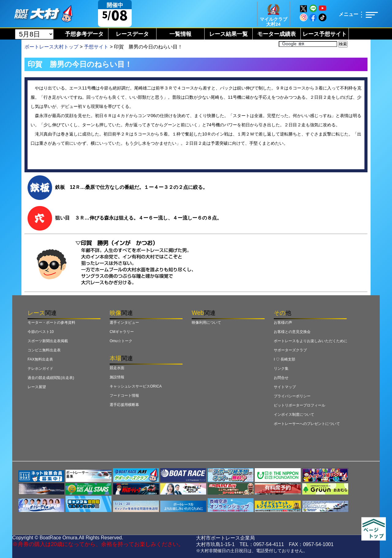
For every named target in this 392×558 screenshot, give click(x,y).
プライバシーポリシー (292, 396)
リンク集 (281, 369)
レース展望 (37, 387)
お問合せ (281, 378)
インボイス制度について (294, 415)
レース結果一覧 (228, 34)
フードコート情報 (124, 396)
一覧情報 (180, 34)
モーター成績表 (277, 34)
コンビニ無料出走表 (44, 350)
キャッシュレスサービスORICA (136, 386)
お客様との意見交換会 (292, 332)
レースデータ (132, 34)
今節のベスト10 (41, 332)
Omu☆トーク (121, 341)
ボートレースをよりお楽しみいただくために (311, 341)
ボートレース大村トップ (51, 47)
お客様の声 (283, 323)
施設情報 (117, 377)
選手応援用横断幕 (124, 405)
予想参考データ (84, 34)
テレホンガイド (40, 369)
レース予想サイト (325, 34)
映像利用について (206, 323)
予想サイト (96, 47)
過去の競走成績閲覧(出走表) (51, 378)
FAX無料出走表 (40, 359)
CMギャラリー (122, 332)
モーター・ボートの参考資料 (51, 323)
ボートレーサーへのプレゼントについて (307, 424)
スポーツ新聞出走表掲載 (48, 341)
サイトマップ (285, 387)
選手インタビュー (124, 323)
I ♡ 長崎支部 (285, 359)
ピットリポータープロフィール (300, 405)
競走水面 (117, 368)
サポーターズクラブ (290, 350)
